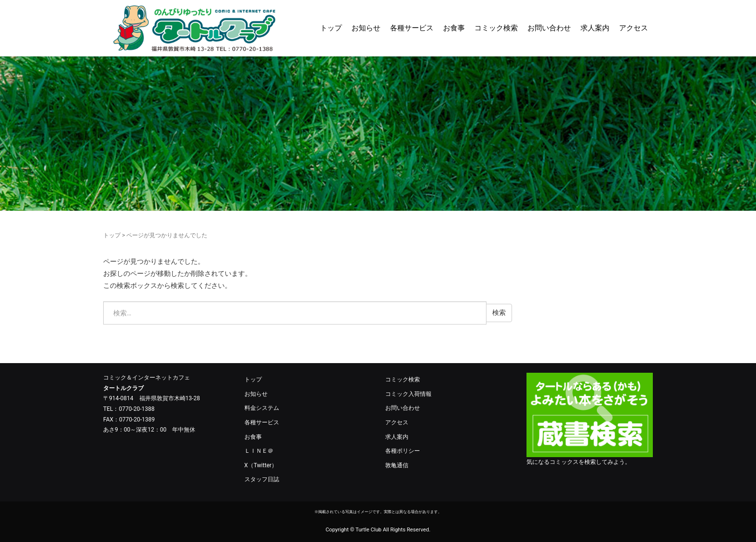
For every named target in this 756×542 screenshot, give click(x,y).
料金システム (262, 408)
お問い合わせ (549, 28)
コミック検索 (496, 28)
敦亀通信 (397, 465)
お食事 (454, 28)
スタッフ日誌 (262, 479)
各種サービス (412, 28)
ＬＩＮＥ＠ (259, 451)
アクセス (634, 28)
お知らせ (366, 28)
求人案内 (595, 28)
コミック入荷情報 (408, 394)
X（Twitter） (261, 465)
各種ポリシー (403, 451)
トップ (331, 28)
